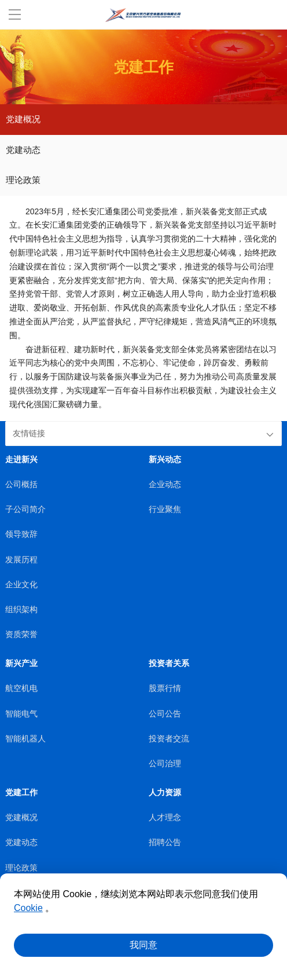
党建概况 (23, 119)
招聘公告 (165, 842)
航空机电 (21, 688)
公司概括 (21, 484)
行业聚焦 (165, 509)
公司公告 (165, 714)
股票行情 (165, 688)
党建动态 (23, 150)
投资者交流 (169, 739)
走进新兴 (21, 460)
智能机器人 (25, 739)
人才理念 (165, 818)
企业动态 (165, 484)
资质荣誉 (21, 635)
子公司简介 (25, 509)
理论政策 (23, 180)
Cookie (28, 908)
